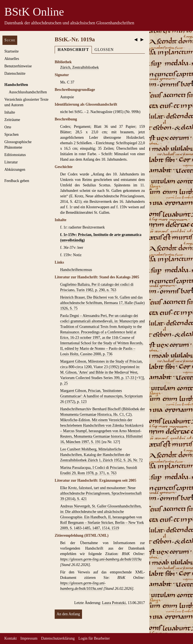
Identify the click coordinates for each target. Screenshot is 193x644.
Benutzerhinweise (18, 66)
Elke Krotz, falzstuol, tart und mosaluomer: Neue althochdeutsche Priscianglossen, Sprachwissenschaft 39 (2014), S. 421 (101, 493)
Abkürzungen (15, 170)
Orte (8, 127)
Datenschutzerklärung (58, 638)
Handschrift (73, 50)
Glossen (104, 50)
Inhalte (10, 112)
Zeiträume (12, 120)
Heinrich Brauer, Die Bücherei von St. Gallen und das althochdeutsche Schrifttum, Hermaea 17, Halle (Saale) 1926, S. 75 (102, 303)
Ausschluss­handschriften (28, 92)
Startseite (11, 51)
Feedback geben (17, 181)
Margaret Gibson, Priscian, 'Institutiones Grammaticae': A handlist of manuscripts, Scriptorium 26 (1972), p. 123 (101, 396)
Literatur (11, 162)
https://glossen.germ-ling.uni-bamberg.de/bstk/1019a (101, 559)
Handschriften (16, 85)
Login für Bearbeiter (94, 638)
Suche (10, 40)
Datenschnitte (15, 73)
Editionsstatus (15, 155)
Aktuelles (12, 59)
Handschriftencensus (76, 270)
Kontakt (11, 638)
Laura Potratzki (114, 603)
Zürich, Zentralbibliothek (80, 67)
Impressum (29, 638)
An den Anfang (68, 614)
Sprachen (11, 135)
